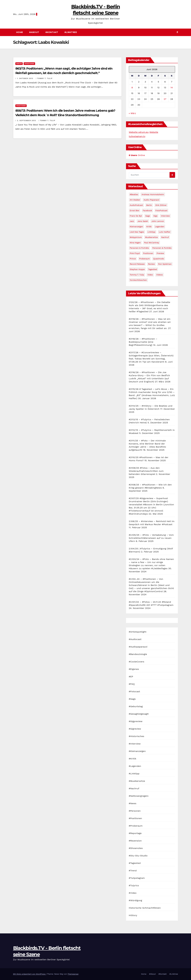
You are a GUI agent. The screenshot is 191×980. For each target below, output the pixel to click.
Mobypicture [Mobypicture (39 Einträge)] (136, 237)
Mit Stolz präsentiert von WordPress (30, 974)
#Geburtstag (136, 706)
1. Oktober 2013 (25, 78)
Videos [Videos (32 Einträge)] (159, 275)
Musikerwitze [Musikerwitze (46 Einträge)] (151, 237)
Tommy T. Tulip (44, 78)
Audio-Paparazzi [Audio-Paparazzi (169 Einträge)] (151, 200)
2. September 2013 (27, 121)
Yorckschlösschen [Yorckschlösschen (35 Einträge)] (138, 280)
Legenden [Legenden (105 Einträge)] (160, 227)
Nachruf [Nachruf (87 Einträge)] (165, 237)
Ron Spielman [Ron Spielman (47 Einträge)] (165, 264)
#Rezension (135, 841)
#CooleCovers (137, 662)
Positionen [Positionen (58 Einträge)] (148, 253)
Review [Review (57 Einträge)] (151, 264)
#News (133, 803)
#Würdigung (136, 900)
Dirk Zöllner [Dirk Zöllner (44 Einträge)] (161, 205)
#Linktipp (134, 774)
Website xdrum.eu (139, 132)
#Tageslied (135, 863)
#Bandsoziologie (138, 654)
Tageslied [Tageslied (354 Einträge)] (153, 269)
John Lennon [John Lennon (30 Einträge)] (158, 221)
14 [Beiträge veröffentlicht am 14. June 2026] (172, 87)
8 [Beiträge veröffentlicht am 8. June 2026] (132, 87)
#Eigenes (134, 669)
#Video (133, 893)
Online (137, 155)
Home (20, 32)
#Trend (133, 871)
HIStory (133, 915)
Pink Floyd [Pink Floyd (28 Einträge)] (135, 253)
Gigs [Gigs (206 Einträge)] (155, 216)
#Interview (135, 744)
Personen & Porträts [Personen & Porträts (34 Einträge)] (162, 248)
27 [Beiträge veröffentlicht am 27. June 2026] (165, 99)
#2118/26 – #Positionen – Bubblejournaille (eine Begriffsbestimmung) (143, 342)
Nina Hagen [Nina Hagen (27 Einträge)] (135, 243)
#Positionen (29, 64)
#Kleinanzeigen (137, 751)
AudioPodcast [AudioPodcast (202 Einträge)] (136, 205)
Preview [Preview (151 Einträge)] (160, 253)
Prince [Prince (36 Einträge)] (133, 259)
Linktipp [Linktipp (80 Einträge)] (152, 232)
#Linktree (71, 32)
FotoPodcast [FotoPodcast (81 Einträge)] (161, 210)
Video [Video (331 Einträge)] (150, 275)
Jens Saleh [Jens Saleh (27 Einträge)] (143, 221)
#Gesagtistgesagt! (139, 714)
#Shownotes (136, 848)
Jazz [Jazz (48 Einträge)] (132, 221)
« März (132, 113)
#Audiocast (135, 639)
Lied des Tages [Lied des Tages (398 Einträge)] (137, 232)
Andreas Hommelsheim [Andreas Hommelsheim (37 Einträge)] (153, 194)
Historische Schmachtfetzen (145, 908)
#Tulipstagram (137, 878)
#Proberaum (136, 826)
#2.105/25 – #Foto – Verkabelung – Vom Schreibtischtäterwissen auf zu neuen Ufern (151, 538)
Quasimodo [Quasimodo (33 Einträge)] (159, 259)
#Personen (135, 811)
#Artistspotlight (138, 632)
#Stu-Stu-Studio (138, 856)
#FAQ (132, 684)
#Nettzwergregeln (139, 796)
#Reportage (135, 833)
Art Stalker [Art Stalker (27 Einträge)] (135, 200)
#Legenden (135, 766)
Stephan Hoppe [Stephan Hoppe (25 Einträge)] (137, 269)
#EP (131, 677)
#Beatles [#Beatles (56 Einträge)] (134, 194)
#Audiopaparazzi (138, 647)
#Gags (132, 699)
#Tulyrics (134, 885)
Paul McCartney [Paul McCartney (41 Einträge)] (152, 243)
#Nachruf (134, 788)
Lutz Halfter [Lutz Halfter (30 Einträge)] (165, 232)
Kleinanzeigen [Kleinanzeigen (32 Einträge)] (136, 227)
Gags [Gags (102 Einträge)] (148, 216)
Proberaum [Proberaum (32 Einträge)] (145, 259)
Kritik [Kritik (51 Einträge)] (149, 227)
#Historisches (137, 736)
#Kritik (19, 64)
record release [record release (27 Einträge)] (137, 264)
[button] (177, 32)
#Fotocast (134, 691)
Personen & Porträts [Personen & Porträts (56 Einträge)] (139, 248)
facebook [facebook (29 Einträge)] (147, 210)
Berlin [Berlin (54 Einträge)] (149, 205)
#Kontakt (52, 32)
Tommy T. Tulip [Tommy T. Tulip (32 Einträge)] (137, 275)
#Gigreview (135, 729)
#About (34, 32)
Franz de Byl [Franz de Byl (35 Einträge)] (136, 216)
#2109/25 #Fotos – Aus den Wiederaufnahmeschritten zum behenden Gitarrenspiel (146, 471)
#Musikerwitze (137, 781)
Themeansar (73, 974)
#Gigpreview (136, 721)
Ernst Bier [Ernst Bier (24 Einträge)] (135, 210)
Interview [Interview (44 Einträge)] (165, 216)
